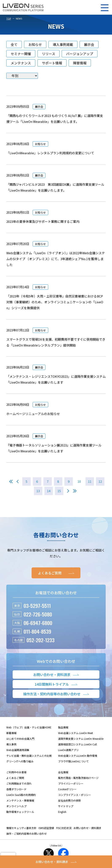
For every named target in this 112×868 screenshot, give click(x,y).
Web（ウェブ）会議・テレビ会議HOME (29, 727)
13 (38, 491)
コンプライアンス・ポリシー (75, 795)
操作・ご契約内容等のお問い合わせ (27, 834)
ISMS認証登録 (46, 828)
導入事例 (11, 744)
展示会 (89, 44)
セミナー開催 (21, 54)
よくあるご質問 (15, 778)
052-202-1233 (41, 640)
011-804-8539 (37, 631)
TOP (9, 18)
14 (49, 491)
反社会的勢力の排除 (69, 800)
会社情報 (63, 772)
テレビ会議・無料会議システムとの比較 (29, 756)
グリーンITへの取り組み (20, 761)
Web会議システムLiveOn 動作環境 (78, 756)
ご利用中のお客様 (16, 772)
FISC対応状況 (64, 828)
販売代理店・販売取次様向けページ (78, 778)
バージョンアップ (80, 54)
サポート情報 (52, 63)
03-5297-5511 (37, 606)
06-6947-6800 (38, 623)
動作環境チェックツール (20, 812)
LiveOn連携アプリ (68, 750)
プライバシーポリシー (71, 783)
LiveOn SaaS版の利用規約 (21, 795)
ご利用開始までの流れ (19, 783)
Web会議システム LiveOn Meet (75, 733)
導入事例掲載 (63, 44)
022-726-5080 (38, 614)
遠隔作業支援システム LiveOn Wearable (81, 739)
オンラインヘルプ (16, 806)
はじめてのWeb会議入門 (20, 739)
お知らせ (35, 44)
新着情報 (11, 733)
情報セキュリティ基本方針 (21, 828)
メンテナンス (21, 63)
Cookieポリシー (67, 789)
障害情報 (80, 63)
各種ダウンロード (16, 789)
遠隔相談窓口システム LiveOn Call (77, 744)
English (62, 812)
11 (90, 481)
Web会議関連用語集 (18, 750)
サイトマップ (66, 806)
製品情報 (63, 727)
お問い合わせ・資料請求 (87, 828)
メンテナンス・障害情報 (20, 800)
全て (14, 44)
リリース (49, 54)
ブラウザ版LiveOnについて (73, 761)
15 (59, 491)
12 (100, 481)
